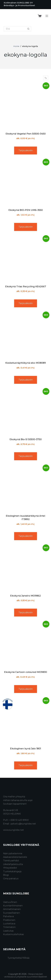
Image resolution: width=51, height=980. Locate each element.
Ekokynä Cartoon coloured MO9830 (26, 672)
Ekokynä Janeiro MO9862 (26, 596)
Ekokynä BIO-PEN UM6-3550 (26, 210)
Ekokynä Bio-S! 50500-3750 (26, 439)
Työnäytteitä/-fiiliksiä (18, 958)
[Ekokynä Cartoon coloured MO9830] (26, 645)
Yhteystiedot (10, 868)
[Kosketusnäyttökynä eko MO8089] (26, 335)
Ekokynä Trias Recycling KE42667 (26, 286)
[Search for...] (15, 29)
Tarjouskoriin (26, 150)
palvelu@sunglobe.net (23, 824)
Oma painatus (11, 879)
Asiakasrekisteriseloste (15, 857)
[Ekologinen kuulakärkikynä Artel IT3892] (26, 488)
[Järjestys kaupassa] (46, 78)
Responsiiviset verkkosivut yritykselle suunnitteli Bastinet (26, 975)
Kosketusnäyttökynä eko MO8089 (26, 363)
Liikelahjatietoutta (13, 864)
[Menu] (47, 16)
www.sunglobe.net (13, 830)
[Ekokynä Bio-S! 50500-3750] (26, 412)
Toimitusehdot (11, 861)
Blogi (6, 875)
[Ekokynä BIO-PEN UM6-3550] (26, 182)
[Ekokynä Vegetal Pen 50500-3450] (26, 106)
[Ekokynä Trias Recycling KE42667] (26, 259)
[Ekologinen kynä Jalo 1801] (26, 721)
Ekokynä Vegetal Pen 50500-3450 (26, 134)
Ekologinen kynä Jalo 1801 (26, 749)
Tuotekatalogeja (12, 871)
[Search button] (28, 29)
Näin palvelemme (13, 854)
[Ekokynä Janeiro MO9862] (26, 568)
